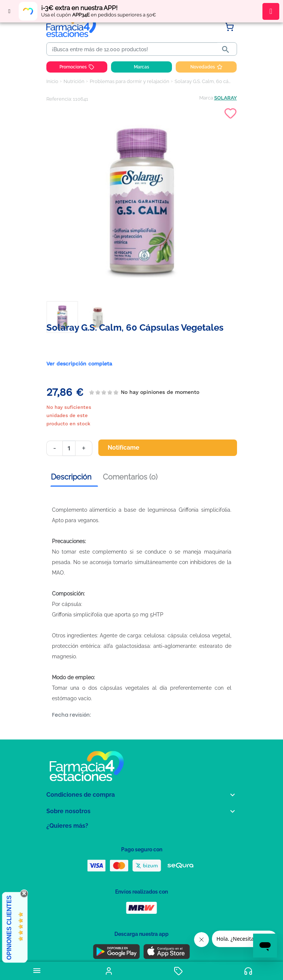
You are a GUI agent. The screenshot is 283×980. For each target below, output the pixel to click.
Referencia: (59, 99)
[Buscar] (133, 49)
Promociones (77, 67)
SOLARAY (226, 98)
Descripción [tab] (71, 477)
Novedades (206, 67)
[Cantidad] (69, 448)
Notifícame (128, 448)
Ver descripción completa (79, 364)
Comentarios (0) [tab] (130, 477)
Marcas (141, 67)
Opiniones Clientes (9, 928)
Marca (206, 98)
